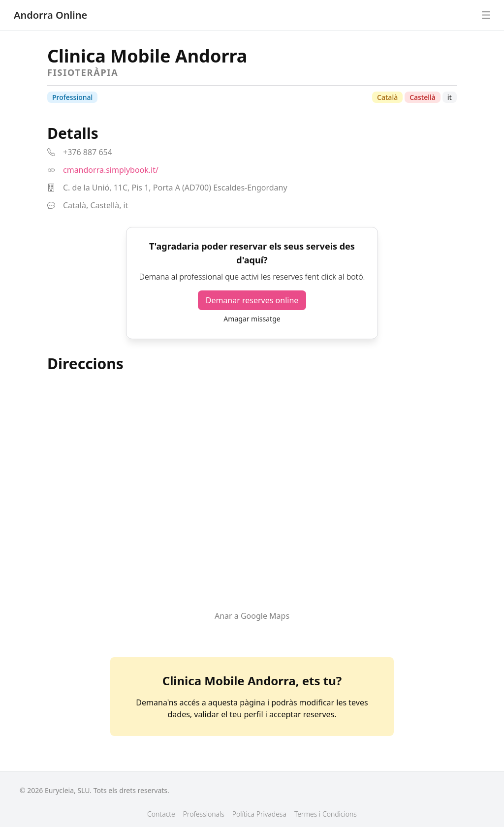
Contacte (161, 814)
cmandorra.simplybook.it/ (111, 170)
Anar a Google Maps (252, 616)
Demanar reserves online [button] (252, 300)
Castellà (423, 97)
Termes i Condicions (326, 814)
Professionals (204, 814)
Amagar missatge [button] (252, 319)
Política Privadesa (259, 814)
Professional (72, 97)
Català (387, 97)
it (450, 97)
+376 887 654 (88, 152)
